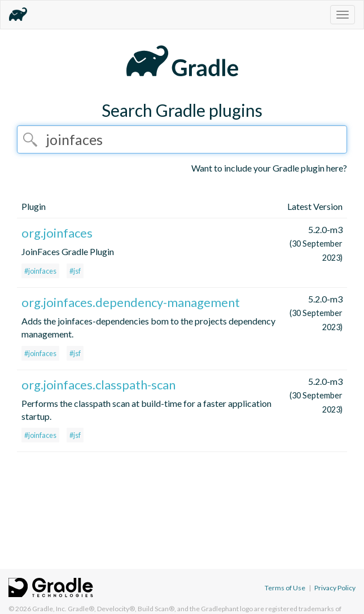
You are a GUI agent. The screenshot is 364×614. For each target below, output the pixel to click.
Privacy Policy (335, 588)
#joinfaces (40, 271)
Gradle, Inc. (49, 609)
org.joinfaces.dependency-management (131, 302)
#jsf (75, 271)
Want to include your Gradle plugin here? (269, 168)
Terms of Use (285, 588)
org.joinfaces (57, 233)
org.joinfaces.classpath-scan (98, 385)
